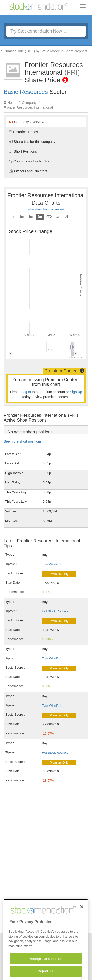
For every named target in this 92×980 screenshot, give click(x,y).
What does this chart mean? (46, 209)
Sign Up (76, 392)
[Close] (82, 920)
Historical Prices (24, 132)
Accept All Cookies (46, 972)
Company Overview (27, 122)
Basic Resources (26, 92)
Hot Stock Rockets (55, 611)
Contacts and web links (29, 161)
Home (12, 103)
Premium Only (59, 574)
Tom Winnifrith (52, 564)
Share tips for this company (32, 142)
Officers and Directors (28, 171)
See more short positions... (24, 441)
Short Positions (23, 151)
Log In (26, 392)
